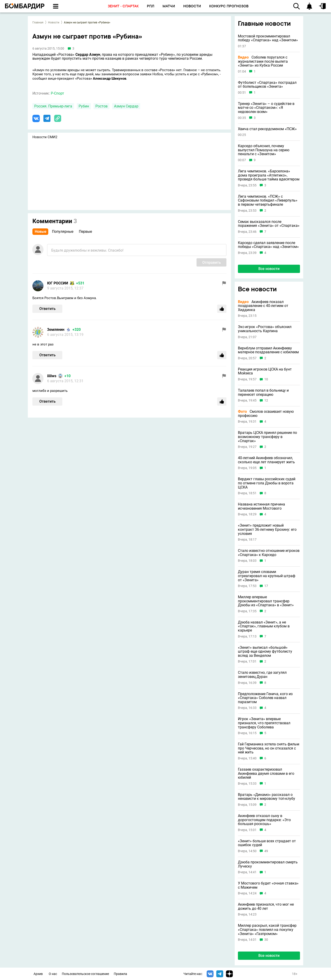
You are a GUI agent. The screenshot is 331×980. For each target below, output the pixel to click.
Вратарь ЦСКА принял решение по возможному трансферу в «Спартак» (267, 437)
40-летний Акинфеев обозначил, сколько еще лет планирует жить (266, 460)
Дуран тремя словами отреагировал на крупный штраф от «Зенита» (267, 576)
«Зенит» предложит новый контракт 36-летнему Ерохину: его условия (267, 529)
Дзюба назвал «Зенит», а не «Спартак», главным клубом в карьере (264, 626)
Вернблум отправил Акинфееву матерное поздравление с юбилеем (268, 350)
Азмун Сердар (126, 106)
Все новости (269, 269)
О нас (53, 974)
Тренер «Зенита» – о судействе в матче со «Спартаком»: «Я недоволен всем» (266, 108)
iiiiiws (52, 376)
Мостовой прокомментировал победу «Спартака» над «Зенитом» (268, 38)
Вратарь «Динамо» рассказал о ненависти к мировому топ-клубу (267, 797)
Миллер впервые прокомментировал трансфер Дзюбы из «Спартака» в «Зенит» (266, 601)
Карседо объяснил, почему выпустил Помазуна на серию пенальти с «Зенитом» (264, 150)
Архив (38, 974)
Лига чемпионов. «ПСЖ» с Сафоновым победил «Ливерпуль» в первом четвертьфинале (268, 201)
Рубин (84, 106)
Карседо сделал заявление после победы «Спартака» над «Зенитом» (268, 245)
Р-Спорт (57, 93)
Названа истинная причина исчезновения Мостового (261, 506)
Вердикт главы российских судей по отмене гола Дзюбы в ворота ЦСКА (267, 483)
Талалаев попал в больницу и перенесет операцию (263, 392)
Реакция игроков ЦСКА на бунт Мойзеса (265, 371)
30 (266, 940)
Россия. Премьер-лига (53, 106)
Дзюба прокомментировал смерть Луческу (268, 864)
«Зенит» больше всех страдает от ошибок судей (267, 843)
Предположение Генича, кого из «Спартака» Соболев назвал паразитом (265, 698)
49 (266, 851)
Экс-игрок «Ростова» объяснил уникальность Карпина (265, 329)
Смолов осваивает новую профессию (266, 414)
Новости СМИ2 (45, 137)
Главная (38, 22)
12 (266, 400)
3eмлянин (56, 330)
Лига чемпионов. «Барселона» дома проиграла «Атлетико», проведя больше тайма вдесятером (269, 175)
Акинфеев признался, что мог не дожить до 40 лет (266, 906)
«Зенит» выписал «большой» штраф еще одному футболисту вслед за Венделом (265, 652)
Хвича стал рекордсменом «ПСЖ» (267, 129)
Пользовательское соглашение (85, 974)
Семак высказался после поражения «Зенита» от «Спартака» (269, 224)
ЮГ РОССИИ (58, 283)
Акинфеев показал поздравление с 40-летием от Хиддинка (263, 306)
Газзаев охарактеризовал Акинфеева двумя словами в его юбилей (266, 774)
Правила (120, 974)
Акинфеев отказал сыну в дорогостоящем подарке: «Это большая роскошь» (264, 820)
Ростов (101, 106)
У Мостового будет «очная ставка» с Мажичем (268, 885)
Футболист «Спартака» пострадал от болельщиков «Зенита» (267, 85)
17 (266, 586)
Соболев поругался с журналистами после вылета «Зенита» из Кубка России (263, 61)
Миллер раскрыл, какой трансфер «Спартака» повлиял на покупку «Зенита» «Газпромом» (267, 930)
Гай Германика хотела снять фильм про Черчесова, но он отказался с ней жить (269, 748)
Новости (54, 22)
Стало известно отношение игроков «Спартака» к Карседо (269, 553)
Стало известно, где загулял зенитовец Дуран (262, 675)
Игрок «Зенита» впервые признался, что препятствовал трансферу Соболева (264, 723)
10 (266, 379)
